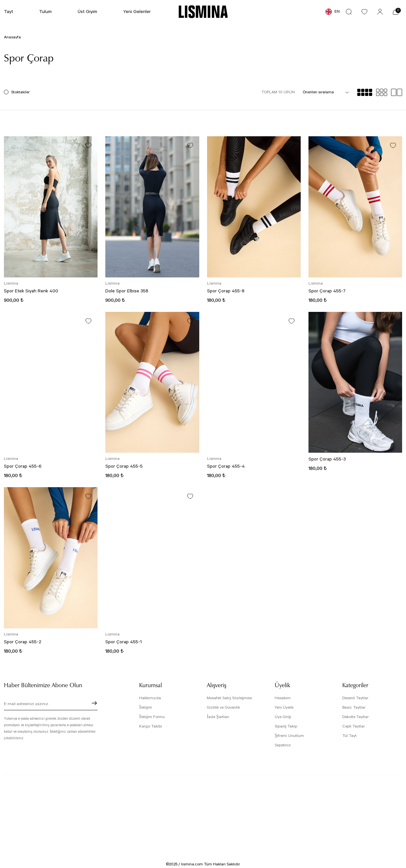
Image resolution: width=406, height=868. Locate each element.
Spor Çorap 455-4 (226, 466)
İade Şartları (218, 717)
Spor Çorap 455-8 (226, 291)
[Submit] (94, 703)
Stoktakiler (20, 92)
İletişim (146, 708)
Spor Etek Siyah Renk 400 (31, 291)
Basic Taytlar (354, 708)
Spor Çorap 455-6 (23, 466)
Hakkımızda (150, 698)
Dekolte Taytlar (355, 717)
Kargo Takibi (151, 726)
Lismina (11, 283)
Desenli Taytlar (355, 698)
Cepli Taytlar (354, 726)
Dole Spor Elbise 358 (127, 291)
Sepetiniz (283, 745)
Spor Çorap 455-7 (327, 291)
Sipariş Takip (286, 726)
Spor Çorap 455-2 (23, 642)
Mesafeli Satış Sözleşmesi (229, 698)
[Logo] (203, 12)
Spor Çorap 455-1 (124, 642)
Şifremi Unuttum (289, 736)
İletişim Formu (152, 717)
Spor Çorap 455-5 (124, 466)
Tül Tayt (349, 736)
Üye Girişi (283, 717)
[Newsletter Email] (51, 705)
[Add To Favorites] (88, 145)
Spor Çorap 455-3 (327, 459)
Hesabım (283, 698)
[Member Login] (380, 12)
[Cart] (396, 12)
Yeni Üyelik (284, 708)
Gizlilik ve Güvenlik (223, 708)
